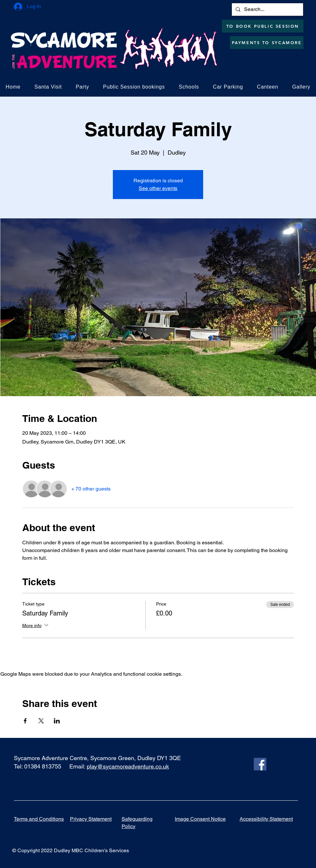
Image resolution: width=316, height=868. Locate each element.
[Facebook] (260, 764)
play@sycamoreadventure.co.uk (128, 766)
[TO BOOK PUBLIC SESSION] (263, 26)
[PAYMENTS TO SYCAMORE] (267, 43)
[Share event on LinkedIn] (57, 721)
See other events (158, 188)
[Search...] (267, 10)
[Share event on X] (41, 721)
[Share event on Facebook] (25, 721)
